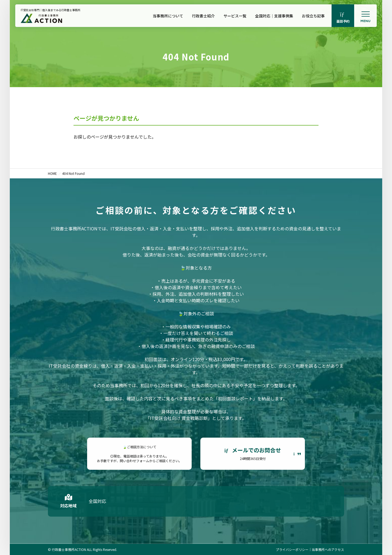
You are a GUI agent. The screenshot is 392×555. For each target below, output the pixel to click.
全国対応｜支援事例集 (274, 16)
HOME (52, 173)
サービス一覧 (235, 16)
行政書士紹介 (203, 16)
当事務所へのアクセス (328, 549)
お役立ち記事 (313, 16)
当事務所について (168, 16)
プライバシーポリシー (292, 549)
